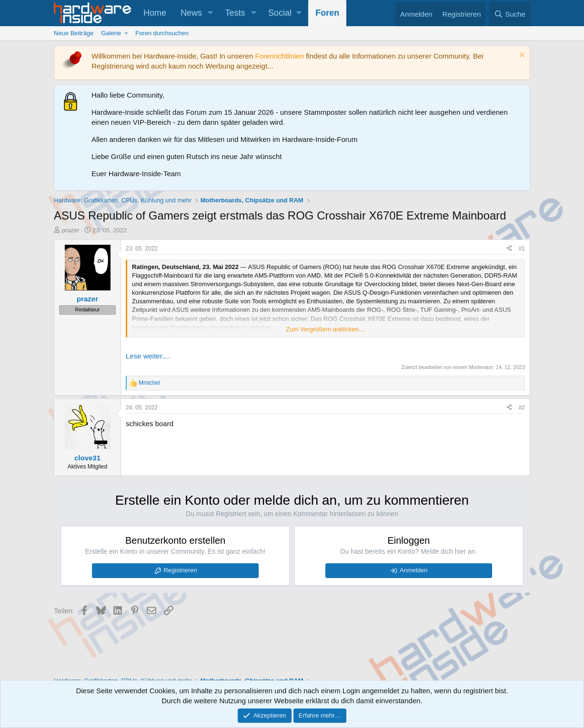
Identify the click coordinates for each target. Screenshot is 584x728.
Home (155, 13)
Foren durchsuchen (162, 33)
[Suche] (510, 14)
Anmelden (414, 570)
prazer (71, 230)
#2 (522, 408)
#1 (522, 249)
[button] (211, 13)
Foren (327, 13)
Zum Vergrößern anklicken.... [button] (326, 329)
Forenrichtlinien (279, 56)
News (191, 13)
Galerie (111, 33)
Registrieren (180, 570)
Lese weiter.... (148, 356)
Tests (235, 13)
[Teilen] (509, 249)
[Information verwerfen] (521, 56)
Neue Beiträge (74, 33)
